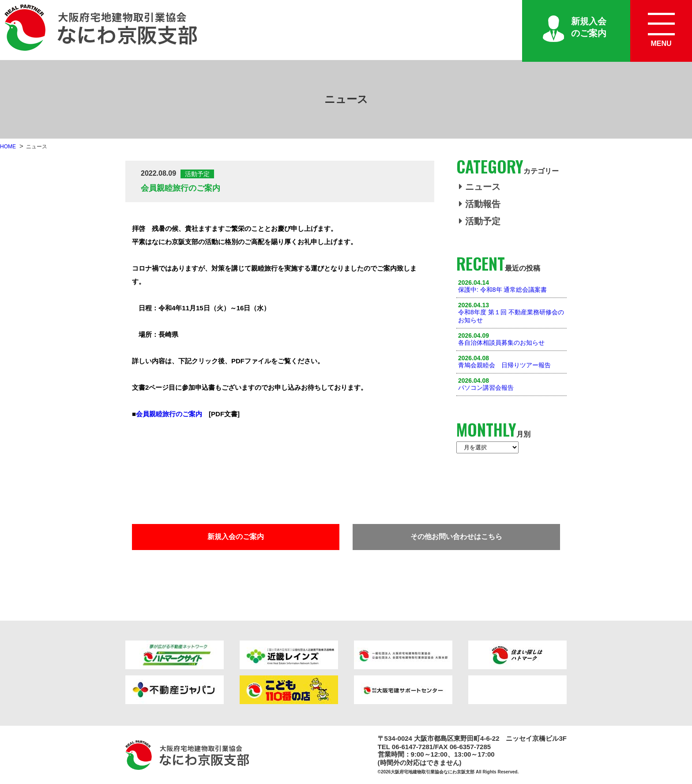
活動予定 (480, 221)
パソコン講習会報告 (486, 388)
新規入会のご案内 (589, 27)
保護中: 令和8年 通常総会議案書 (502, 290)
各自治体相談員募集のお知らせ (501, 343)
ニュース (480, 187)
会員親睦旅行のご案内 (169, 414)
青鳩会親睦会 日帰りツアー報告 (504, 365)
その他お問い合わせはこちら (456, 537)
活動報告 (480, 204)
